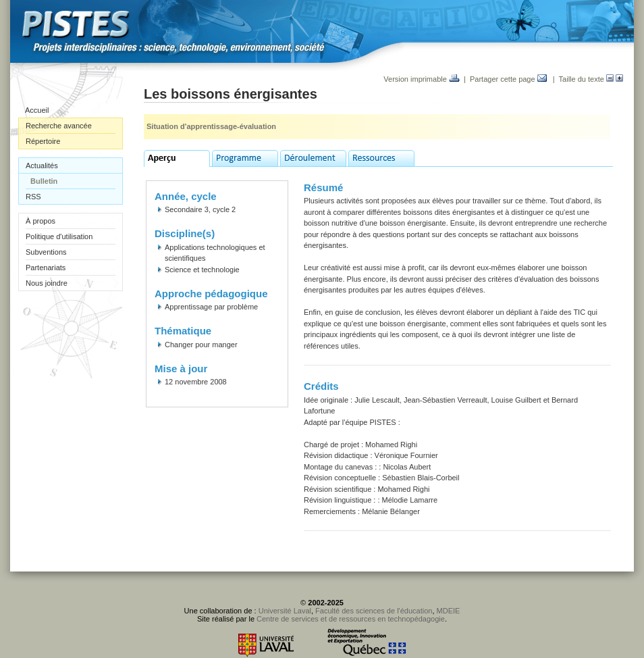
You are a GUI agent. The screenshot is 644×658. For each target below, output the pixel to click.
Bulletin (44, 181)
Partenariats (46, 268)
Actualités (42, 166)
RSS (33, 197)
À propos (41, 221)
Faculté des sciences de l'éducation (374, 611)
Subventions (46, 252)
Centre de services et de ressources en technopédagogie (351, 619)
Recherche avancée (59, 126)
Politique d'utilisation (59, 236)
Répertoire (43, 141)
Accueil (37, 110)
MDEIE (449, 611)
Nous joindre (47, 283)
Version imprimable (422, 79)
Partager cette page (508, 79)
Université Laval (285, 611)
